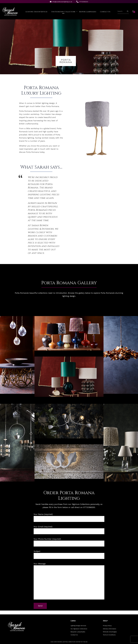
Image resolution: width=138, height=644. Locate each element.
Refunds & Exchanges (110, 632)
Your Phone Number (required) (69, 542)
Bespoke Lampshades (88, 12)
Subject (69, 555)
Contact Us (105, 12)
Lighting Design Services (36, 12)
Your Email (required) (69, 530)
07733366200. (89, 507)
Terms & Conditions (109, 635)
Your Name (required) (69, 517)
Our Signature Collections (63, 12)
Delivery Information (110, 629)
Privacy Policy (107, 626)
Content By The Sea (82, 642)
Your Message (69, 581)
